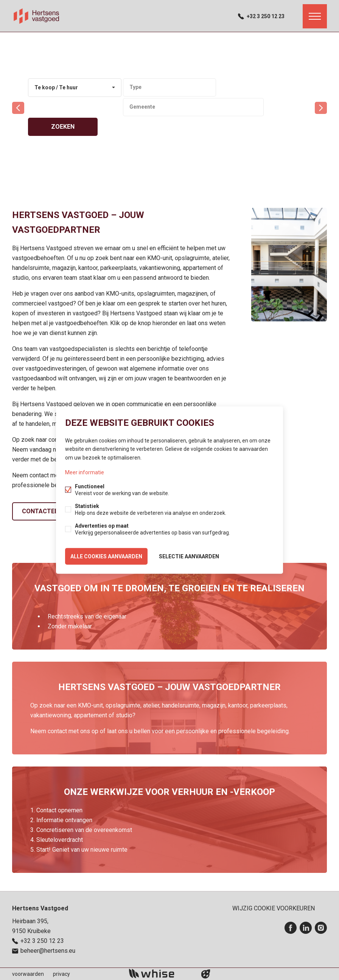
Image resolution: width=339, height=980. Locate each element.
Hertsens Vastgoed (40, 908)
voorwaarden (28, 974)
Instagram (321, 928)
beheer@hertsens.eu (48, 951)
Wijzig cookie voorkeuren (274, 908)
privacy (61, 974)
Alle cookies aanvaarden (106, 556)
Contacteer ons (49, 511)
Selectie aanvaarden (189, 556)
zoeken (63, 127)
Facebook (291, 928)
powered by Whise (161, 973)
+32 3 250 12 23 (266, 16)
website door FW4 (206, 974)
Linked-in (306, 928)
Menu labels (315, 16)
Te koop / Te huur (56, 87)
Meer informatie (85, 472)
